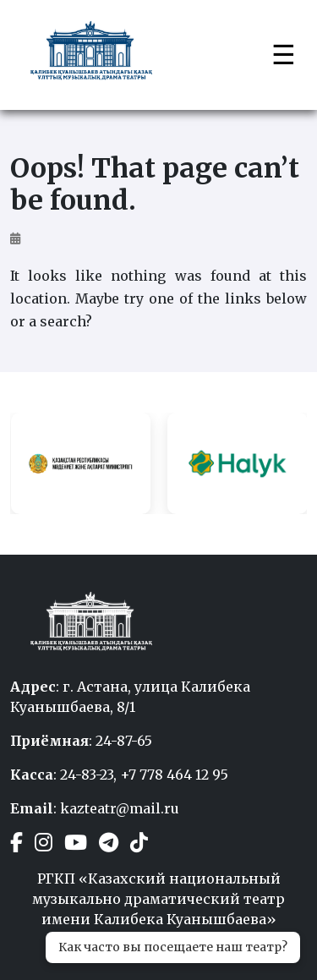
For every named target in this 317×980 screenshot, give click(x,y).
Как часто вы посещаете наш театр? (173, 947)
